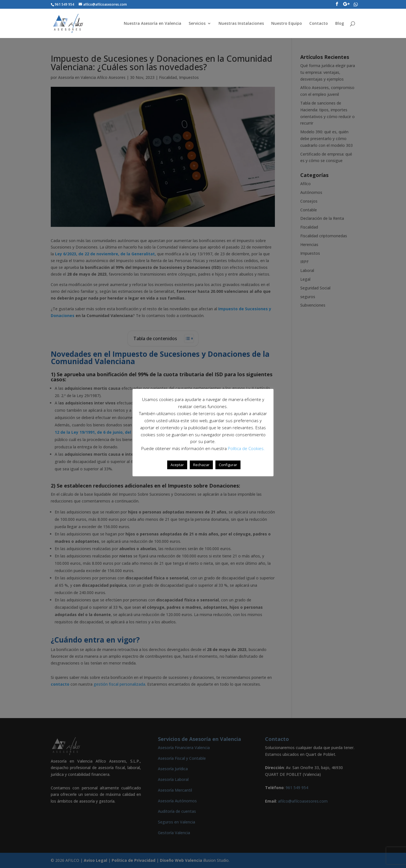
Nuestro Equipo (287, 24)
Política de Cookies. (246, 448)
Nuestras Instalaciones (241, 24)
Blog (340, 24)
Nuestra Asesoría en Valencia (153, 24)
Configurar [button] (228, 465)
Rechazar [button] (201, 465)
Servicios (197, 24)
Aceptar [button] (177, 465)
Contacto (319, 24)
